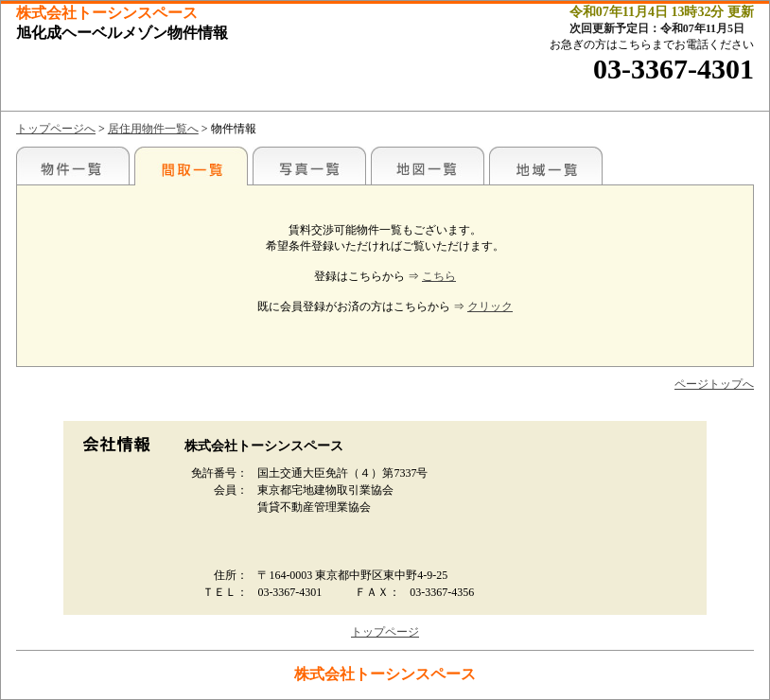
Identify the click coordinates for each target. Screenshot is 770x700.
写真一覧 (309, 166)
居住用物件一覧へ (153, 129)
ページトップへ (714, 384)
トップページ (385, 632)
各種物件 (73, 166)
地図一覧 (428, 166)
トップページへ (56, 129)
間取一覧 (191, 166)
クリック (490, 306)
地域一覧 (546, 166)
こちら (439, 276)
